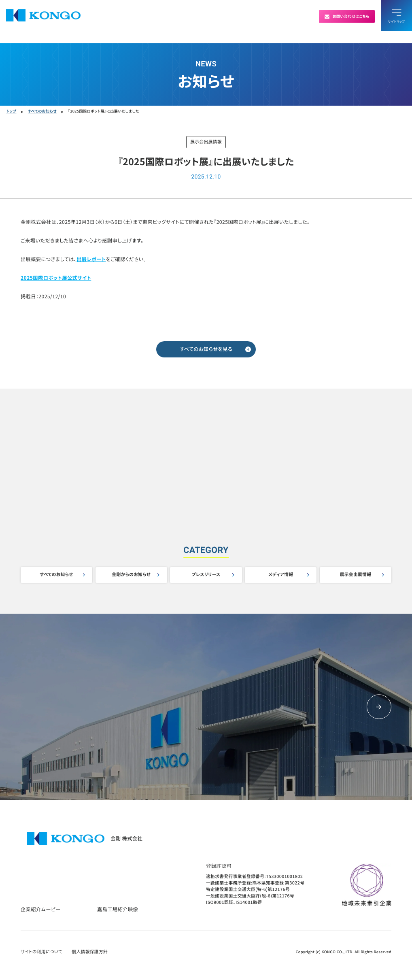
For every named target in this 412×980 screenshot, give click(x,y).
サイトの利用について (41, 952)
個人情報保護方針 (90, 952)
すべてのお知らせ (56, 575)
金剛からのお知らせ (131, 575)
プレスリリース (206, 575)
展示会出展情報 (356, 575)
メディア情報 (281, 575)
